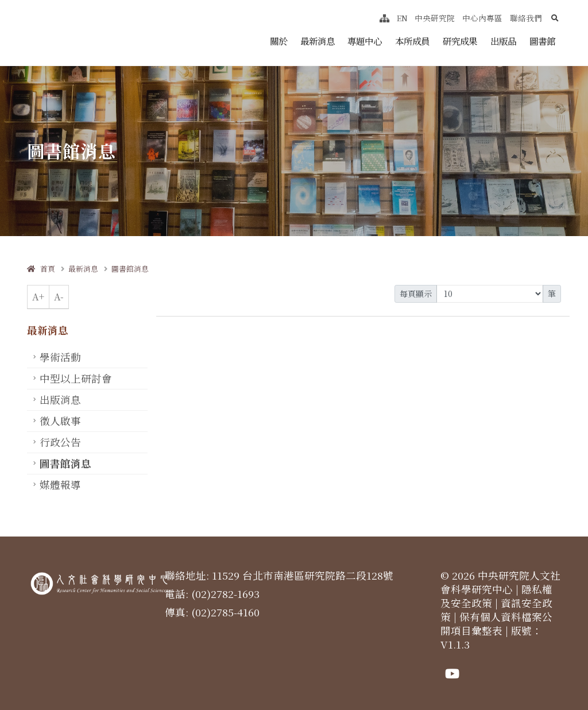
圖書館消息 (130, 269)
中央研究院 (435, 18)
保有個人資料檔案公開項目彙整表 (496, 624)
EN (402, 18)
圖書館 (542, 41)
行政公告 (60, 442)
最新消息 (318, 41)
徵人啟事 (60, 421)
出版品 (503, 41)
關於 (278, 41)
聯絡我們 (526, 18)
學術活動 (60, 357)
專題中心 (365, 41)
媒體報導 (60, 485)
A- (59, 297)
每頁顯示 (416, 294)
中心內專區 (482, 18)
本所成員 (412, 41)
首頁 (41, 269)
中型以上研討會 (76, 378)
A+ (38, 297)
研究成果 (460, 41)
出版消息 (60, 400)
